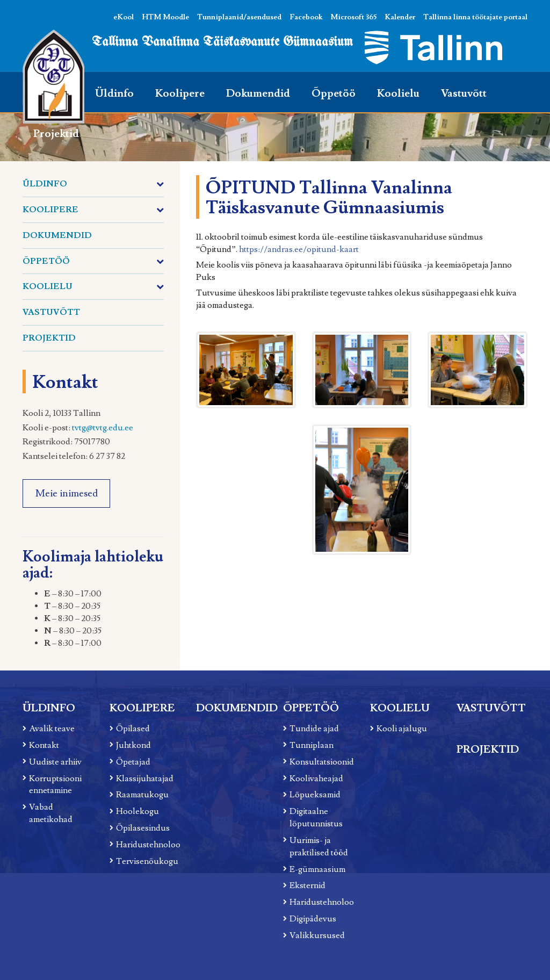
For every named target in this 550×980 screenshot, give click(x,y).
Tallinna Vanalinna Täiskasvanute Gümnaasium (222, 42)
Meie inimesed (67, 493)
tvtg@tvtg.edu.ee (103, 428)
